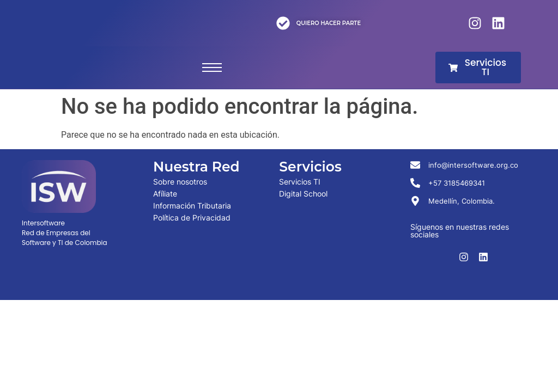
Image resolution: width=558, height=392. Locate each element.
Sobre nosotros (180, 182)
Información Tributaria (192, 206)
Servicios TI (300, 182)
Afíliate (165, 194)
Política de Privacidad (192, 218)
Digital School (303, 194)
